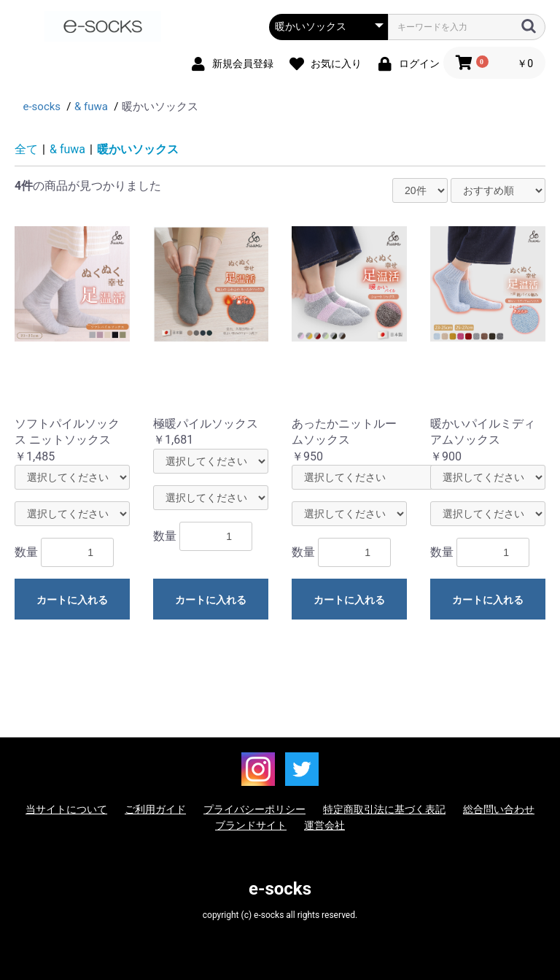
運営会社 (324, 825)
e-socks (280, 889)
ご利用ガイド (155, 809)
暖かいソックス (138, 149)
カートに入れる (72, 600)
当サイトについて (66, 809)
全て (26, 149)
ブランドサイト (251, 825)
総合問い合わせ (499, 809)
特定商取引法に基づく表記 (384, 809)
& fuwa (67, 149)
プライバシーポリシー (254, 809)
